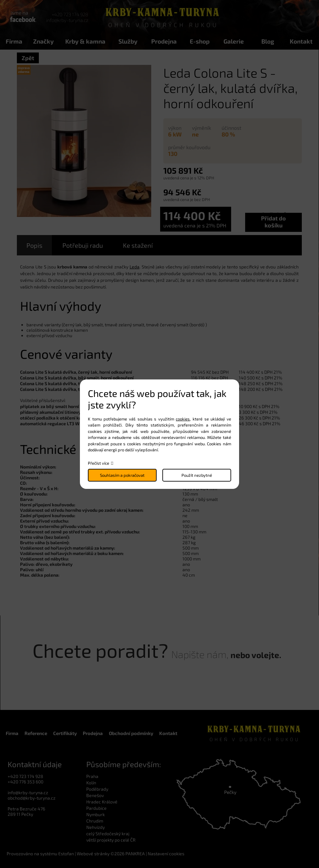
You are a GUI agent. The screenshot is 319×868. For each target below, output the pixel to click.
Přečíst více (99, 463)
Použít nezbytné (197, 475)
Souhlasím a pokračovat (122, 475)
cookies (183, 419)
